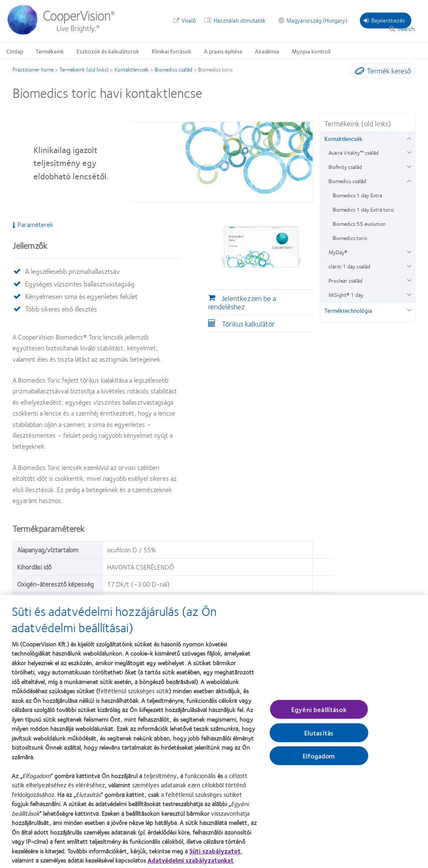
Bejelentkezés (384, 20)
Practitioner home (33, 69)
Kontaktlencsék (132, 69)
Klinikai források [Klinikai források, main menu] (172, 51)
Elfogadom (319, 759)
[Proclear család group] (409, 280)
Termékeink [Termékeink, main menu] (50, 51)
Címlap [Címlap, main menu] (15, 51)
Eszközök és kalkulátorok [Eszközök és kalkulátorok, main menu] (108, 51)
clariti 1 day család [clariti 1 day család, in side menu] (349, 266)
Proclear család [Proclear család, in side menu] (345, 281)
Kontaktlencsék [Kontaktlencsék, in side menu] (343, 138)
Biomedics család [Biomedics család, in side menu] (347, 181)
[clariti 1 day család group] (409, 265)
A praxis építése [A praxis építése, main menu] (223, 51)
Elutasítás (319, 737)
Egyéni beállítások (319, 713)
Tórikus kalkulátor (248, 324)
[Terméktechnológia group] (409, 309)
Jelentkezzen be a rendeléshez (242, 302)
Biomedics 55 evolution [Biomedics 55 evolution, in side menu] (359, 224)
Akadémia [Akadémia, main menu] (267, 51)
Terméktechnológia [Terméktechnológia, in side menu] (348, 310)
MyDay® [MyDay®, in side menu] (338, 252)
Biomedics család (173, 69)
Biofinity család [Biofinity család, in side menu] (345, 167)
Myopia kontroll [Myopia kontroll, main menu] (311, 51)
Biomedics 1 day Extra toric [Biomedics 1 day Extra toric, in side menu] (363, 209)
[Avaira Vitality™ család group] (409, 152)
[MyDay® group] (409, 251)
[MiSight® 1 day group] (409, 294)
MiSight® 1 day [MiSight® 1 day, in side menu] (346, 295)
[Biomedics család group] (409, 180)
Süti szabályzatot (215, 855)
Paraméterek (33, 225)
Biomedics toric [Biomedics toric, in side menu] (350, 238)
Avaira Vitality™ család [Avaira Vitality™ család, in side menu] (354, 153)
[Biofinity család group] (409, 166)
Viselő (189, 20)
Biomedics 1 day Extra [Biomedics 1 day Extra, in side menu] (357, 195)
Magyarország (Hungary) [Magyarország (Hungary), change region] (317, 20)
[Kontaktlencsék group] (409, 137)
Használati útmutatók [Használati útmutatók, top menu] (240, 20)
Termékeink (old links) (84, 69)
